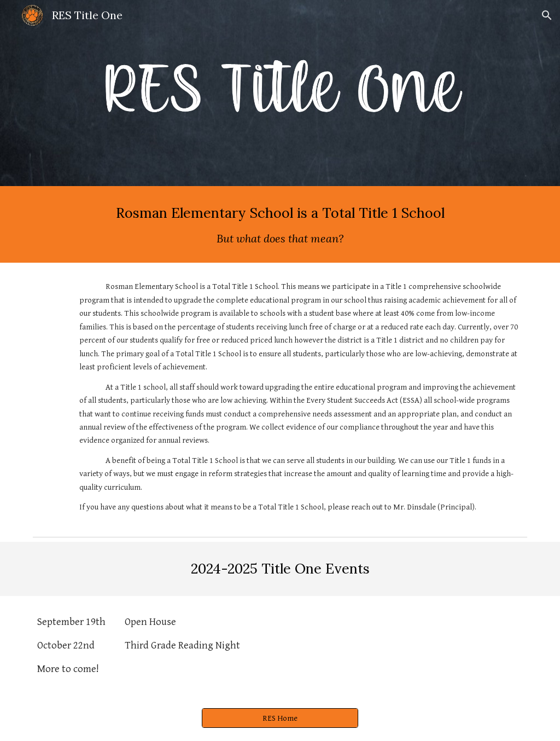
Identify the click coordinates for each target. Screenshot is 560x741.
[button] (547, 15)
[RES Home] (280, 718)
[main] (280, 224)
